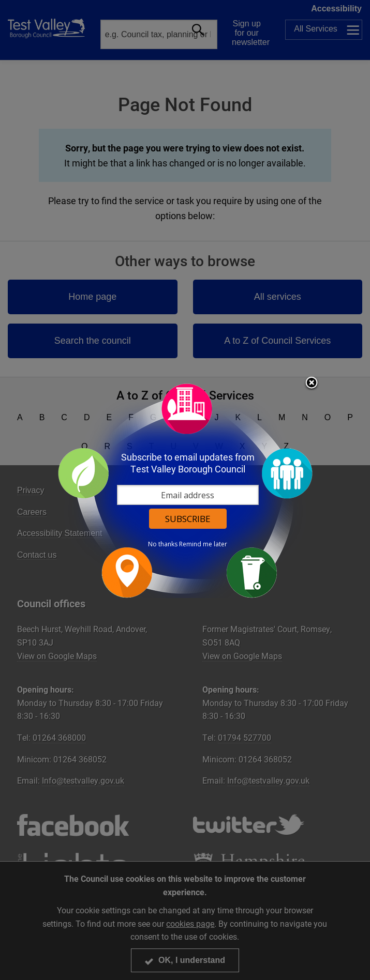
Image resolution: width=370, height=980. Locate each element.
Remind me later (203, 544)
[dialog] (185, 490)
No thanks (163, 544)
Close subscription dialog (312, 384)
